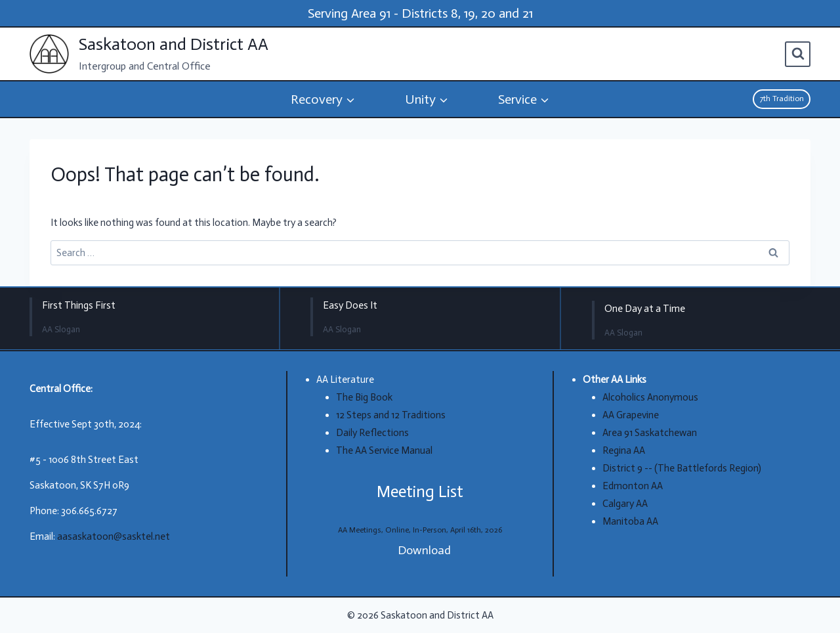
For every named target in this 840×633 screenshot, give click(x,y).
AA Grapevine (631, 415)
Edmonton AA (633, 486)
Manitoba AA (630, 521)
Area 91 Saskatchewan (650, 433)
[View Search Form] (798, 54)
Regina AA (624, 450)
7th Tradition (782, 98)
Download (424, 550)
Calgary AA (625, 504)
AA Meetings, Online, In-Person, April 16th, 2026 (420, 530)
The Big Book (364, 397)
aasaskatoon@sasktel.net (114, 536)
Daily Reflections (372, 433)
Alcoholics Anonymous (650, 397)
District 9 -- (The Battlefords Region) (682, 468)
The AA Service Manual (384, 450)
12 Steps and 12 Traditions (391, 415)
